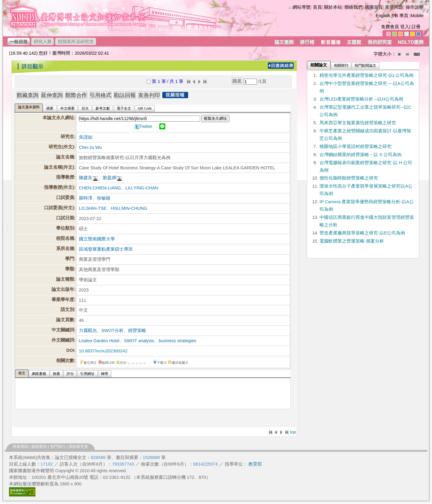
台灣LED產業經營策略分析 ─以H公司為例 (361, 99)
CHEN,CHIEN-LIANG (100, 188)
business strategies (177, 341)
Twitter (146, 126)
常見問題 (394, 7)
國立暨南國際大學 (97, 239)
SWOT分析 (112, 330)
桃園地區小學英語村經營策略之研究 (355, 146)
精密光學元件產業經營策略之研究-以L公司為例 (366, 75)
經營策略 (137, 330)
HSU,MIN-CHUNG (129, 208)
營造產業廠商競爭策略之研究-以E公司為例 (362, 233)
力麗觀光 (88, 330)
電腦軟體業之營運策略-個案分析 (352, 241)
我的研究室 (78, 447)
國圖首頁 (374, 7)
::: (290, 8)
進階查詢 (39, 447)
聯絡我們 (353, 7)
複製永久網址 (215, 118)
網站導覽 (301, 7)
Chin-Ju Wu (90, 147)
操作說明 (415, 7)
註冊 (416, 27)
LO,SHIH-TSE (93, 208)
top (293, 432)
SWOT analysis (139, 341)
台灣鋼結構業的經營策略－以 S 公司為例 (360, 155)
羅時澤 (86, 198)
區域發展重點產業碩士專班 (106, 249)
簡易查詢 (20, 447)
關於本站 (333, 7)
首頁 (317, 7)
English (383, 16)
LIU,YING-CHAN (142, 188)
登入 (405, 27)
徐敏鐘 (104, 198)
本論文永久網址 (58, 118)
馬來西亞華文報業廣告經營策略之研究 (358, 123)
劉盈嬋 (110, 178)
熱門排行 (58, 447)
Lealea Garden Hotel (99, 341)
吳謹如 (86, 137)
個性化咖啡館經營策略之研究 (349, 178)
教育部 (255, 464)
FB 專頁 (400, 16)
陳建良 (86, 178)
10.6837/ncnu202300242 (103, 351)
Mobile (417, 16)
